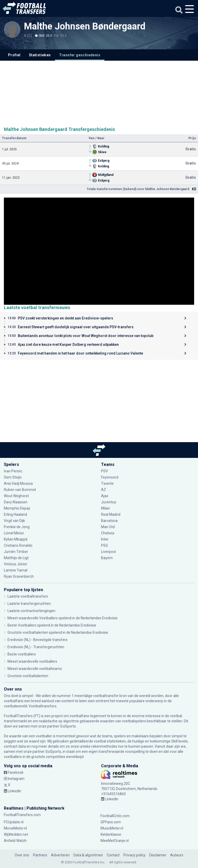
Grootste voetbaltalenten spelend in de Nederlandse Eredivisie (58, 632)
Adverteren (60, 855)
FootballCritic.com (115, 816)
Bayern (107, 558)
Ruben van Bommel (20, 490)
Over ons (22, 855)
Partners (40, 855)
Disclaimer (158, 855)
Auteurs (177, 855)
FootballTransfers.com (22, 815)
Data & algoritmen (88, 855)
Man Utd (108, 527)
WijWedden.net (16, 834)
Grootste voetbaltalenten (28, 676)
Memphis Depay (17, 508)
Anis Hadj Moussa (18, 483)
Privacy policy (134, 855)
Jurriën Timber (16, 552)
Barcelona (109, 521)
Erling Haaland (15, 514)
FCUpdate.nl (14, 822)
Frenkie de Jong (17, 527)
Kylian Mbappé (16, 539)
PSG (105, 545)
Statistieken (40, 55)
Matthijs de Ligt (16, 558)
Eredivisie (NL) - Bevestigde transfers (38, 640)
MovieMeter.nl (15, 828)
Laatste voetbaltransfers (28, 596)
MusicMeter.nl (112, 828)
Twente (107, 483)
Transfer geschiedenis (80, 55)
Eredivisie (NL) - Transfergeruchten (36, 647)
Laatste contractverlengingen (31, 611)
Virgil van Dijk (14, 521)
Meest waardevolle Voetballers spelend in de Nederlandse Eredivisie (63, 618)
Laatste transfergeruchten (29, 604)
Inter (105, 539)
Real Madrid (111, 514)
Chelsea (108, 533)
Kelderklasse (111, 834)
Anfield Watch (15, 841)
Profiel (14, 55)
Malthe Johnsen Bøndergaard (85, 26)
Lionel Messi (14, 533)
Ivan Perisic (13, 471)
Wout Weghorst (16, 496)
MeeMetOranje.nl (115, 841)
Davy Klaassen (16, 502)
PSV (105, 471)
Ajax (105, 496)
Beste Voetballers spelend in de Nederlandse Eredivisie (52, 625)
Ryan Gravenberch (19, 576)
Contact (113, 855)
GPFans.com (111, 822)
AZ (104, 490)
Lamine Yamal (16, 570)
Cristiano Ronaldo (18, 545)
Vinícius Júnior (16, 564)
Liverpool (108, 552)
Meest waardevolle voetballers (32, 661)
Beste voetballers (22, 654)
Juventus (109, 502)
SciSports (68, 726)
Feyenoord (110, 477)
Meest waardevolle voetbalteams (35, 669)
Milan (105, 508)
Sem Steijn (13, 477)
